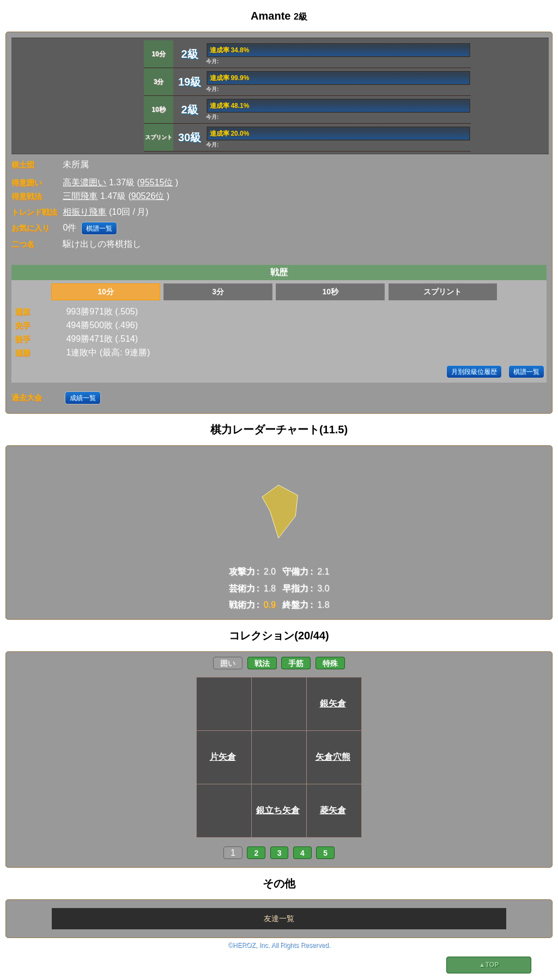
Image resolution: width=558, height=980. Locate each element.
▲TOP (489, 965)
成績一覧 (83, 398)
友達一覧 (279, 918)
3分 (218, 292)
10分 (106, 292)
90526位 (148, 196)
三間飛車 (80, 196)
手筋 (296, 663)
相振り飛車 (84, 212)
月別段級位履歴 (474, 372)
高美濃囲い (84, 182)
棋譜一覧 (99, 228)
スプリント (442, 292)
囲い (228, 663)
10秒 (330, 292)
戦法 (262, 663)
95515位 (157, 182)
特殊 (330, 663)
